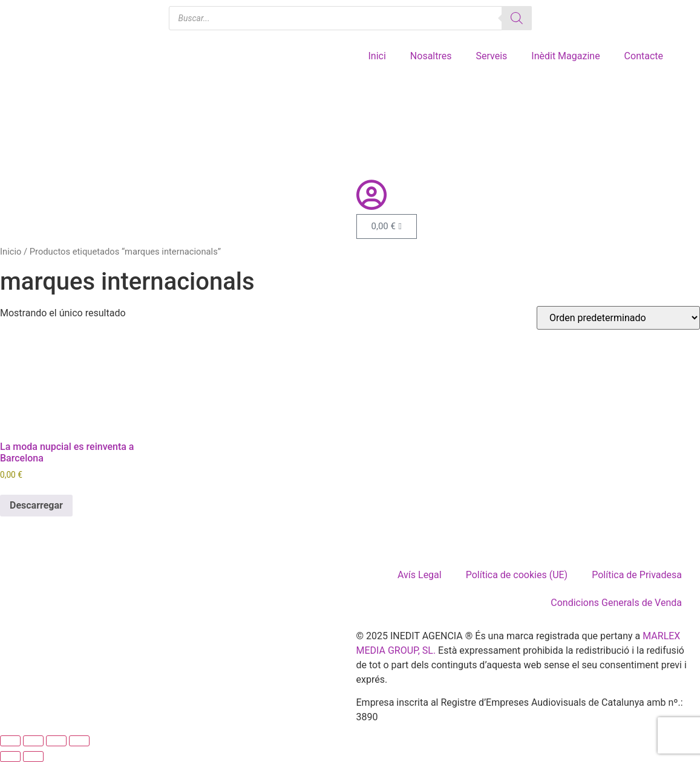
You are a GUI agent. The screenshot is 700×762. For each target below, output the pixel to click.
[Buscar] (517, 18)
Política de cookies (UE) (517, 575)
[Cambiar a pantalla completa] (33, 741)
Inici (377, 56)
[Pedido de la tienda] (618, 318)
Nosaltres (431, 56)
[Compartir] (56, 741)
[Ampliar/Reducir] (10, 741)
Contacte (644, 56)
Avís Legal (420, 575)
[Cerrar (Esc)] (79, 741)
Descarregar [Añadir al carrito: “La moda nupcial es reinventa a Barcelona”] (36, 505)
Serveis (491, 56)
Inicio (11, 252)
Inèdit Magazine (565, 56)
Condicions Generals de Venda (616, 603)
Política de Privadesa (637, 575)
